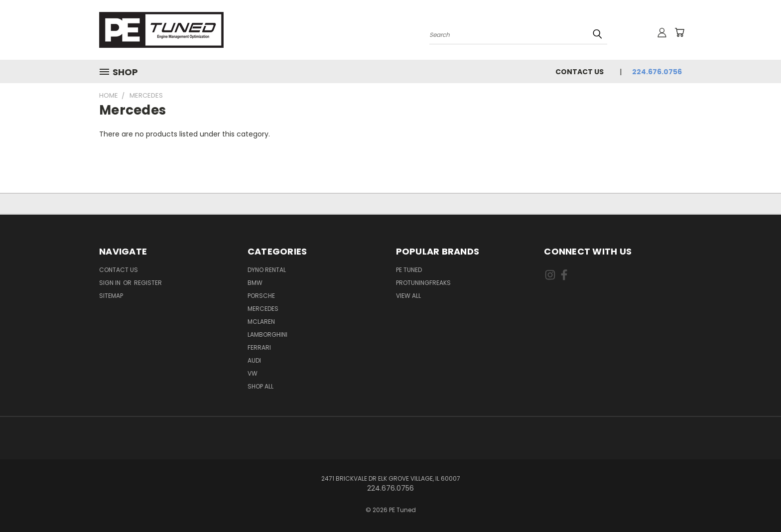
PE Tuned (409, 270)
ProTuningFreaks (423, 283)
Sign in (111, 283)
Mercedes (263, 309)
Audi (254, 360)
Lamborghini (267, 334)
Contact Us (580, 72)
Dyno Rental (267, 270)
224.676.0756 (657, 72)
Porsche (261, 296)
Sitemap (111, 296)
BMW (255, 283)
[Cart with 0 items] (679, 32)
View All (408, 296)
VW (253, 373)
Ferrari (259, 347)
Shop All (260, 386)
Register (148, 283)
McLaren (261, 322)
